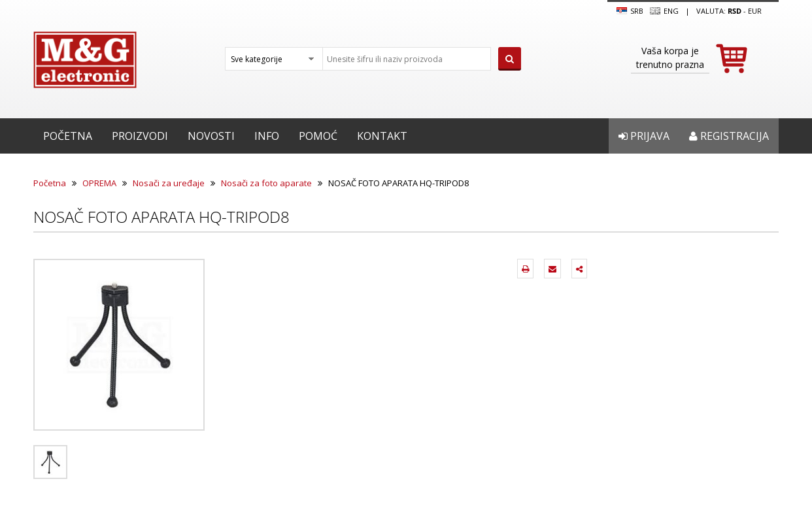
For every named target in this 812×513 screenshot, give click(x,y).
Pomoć (318, 136)
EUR (755, 11)
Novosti (211, 136)
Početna (68, 136)
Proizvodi (140, 136)
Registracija (729, 136)
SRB (630, 11)
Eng (664, 11)
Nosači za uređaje (169, 183)
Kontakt (382, 136)
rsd (735, 11)
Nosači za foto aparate (266, 183)
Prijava (644, 136)
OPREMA (99, 183)
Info (267, 136)
